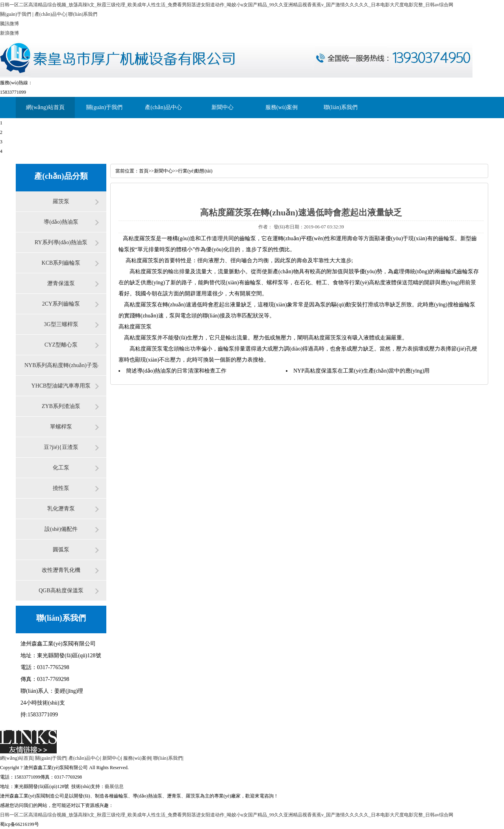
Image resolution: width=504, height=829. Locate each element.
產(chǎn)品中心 (50, 14)
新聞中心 (222, 107)
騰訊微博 (9, 24)
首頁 (144, 171)
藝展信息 (114, 786)
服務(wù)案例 (282, 107)
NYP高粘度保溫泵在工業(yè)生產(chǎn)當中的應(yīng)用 (361, 371)
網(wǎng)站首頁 (45, 107)
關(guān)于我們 (16, 14)
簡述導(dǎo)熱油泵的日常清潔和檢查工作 (176, 371)
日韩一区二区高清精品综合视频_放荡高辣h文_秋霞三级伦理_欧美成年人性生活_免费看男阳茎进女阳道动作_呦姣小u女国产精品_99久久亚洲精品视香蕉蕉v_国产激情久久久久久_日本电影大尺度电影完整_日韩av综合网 (227, 5)
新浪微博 (9, 33)
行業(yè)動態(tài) (195, 171)
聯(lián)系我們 (83, 14)
